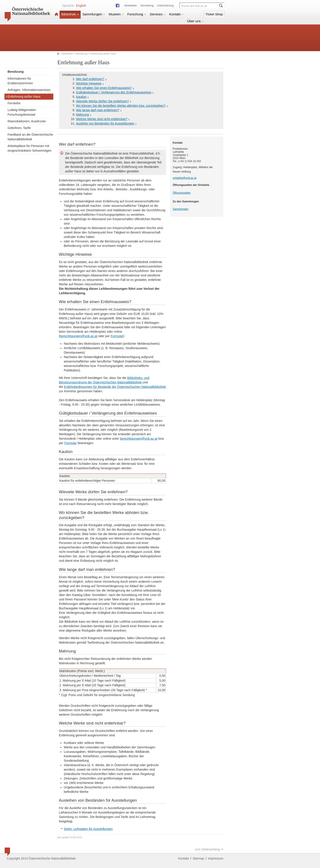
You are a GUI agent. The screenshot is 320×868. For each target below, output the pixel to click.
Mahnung (82, 115)
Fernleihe (14, 103)
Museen (116, 14)
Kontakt (176, 14)
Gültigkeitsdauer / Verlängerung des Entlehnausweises (114, 92)
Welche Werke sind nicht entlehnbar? (102, 119)
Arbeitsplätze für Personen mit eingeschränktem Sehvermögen (30, 148)
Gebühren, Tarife (19, 128)
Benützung (82, 54)
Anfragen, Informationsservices (29, 90)
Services (158, 14)
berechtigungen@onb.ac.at (79, 336)
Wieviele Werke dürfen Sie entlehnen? (102, 101)
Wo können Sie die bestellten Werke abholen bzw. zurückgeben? (121, 106)
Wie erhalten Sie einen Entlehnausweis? (104, 88)
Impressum (216, 858)
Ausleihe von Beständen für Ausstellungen (105, 123)
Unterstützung (165, 6)
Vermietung (147, 6)
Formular (117, 336)
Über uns (195, 21)
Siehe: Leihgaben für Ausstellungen (88, 829)
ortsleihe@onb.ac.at (185, 178)
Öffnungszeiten (182, 193)
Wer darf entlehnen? (90, 79)
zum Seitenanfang (209, 849)
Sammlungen (94, 14)
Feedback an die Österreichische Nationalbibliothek (30, 137)
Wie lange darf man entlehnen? (98, 110)
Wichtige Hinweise (89, 83)
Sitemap (198, 858)
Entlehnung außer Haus (23, 97)
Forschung (137, 14)
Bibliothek (70, 14)
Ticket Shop (214, 14)
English (81, 6)
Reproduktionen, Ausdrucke (27, 121)
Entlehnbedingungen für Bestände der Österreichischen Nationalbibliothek (115, 387)
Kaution (81, 97)
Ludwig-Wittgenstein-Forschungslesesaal (22, 112)
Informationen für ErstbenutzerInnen (20, 81)
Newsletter (131, 6)
